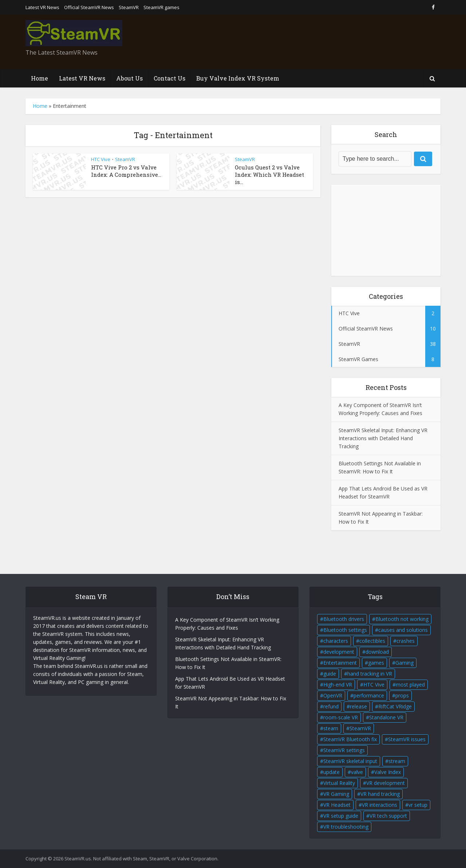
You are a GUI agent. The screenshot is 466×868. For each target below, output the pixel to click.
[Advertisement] (308, 42)
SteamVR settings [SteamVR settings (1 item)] (344, 750)
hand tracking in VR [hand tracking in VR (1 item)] (370, 674)
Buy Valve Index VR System (238, 78)
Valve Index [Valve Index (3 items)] (388, 772)
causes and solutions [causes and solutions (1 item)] (403, 630)
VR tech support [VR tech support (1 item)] (388, 816)
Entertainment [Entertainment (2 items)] (340, 663)
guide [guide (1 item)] (330, 674)
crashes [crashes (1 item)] (406, 641)
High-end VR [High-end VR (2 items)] (338, 685)
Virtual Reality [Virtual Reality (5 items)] (339, 783)
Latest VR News (42, 7)
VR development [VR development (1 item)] (386, 783)
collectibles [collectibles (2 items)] (372, 641)
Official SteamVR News (89, 7)
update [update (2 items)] (331, 772)
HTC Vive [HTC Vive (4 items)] (374, 685)
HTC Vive (101, 159)
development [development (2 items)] (339, 652)
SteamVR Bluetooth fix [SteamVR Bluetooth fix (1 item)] (350, 739)
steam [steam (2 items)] (331, 728)
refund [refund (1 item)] (331, 706)
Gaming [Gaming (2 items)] (404, 663)
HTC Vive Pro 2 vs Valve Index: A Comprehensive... (126, 171)
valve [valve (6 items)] (357, 772)
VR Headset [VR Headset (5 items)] (337, 805)
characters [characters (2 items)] (336, 641)
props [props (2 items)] (402, 695)
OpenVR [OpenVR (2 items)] (333, 695)
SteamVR (129, 7)
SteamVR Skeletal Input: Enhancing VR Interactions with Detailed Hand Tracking (383, 438)
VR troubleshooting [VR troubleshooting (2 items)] (346, 827)
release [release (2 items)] (358, 706)
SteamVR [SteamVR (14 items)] (360, 728)
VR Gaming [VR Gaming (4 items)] (336, 794)
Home (40, 78)
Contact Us (169, 78)
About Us (129, 78)
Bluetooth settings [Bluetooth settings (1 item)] (345, 630)
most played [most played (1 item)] (410, 685)
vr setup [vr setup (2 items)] (418, 805)
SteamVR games (161, 7)
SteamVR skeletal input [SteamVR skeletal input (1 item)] (350, 761)
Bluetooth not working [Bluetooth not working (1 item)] (402, 619)
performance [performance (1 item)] (369, 695)
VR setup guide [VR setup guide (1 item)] (341, 816)
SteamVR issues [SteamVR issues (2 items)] (407, 739)
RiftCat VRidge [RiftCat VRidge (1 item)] (395, 706)
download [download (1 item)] (377, 652)
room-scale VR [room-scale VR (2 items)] (341, 717)
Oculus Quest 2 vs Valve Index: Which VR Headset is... (269, 175)
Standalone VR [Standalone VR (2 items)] (386, 717)
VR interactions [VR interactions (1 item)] (380, 805)
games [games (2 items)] (376, 663)
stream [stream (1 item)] (397, 761)
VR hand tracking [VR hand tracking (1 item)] (380, 794)
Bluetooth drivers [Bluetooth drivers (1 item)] (344, 619)
